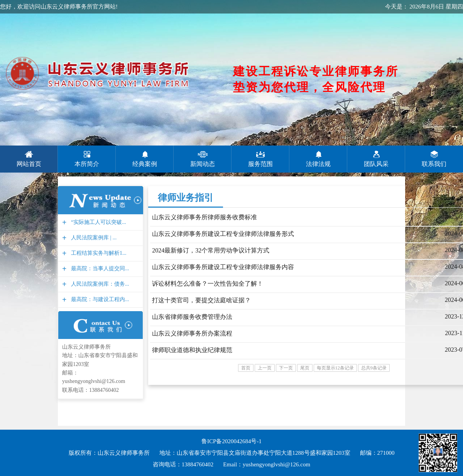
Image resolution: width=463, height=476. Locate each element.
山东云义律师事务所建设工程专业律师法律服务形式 (223, 234)
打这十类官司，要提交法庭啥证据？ (201, 300)
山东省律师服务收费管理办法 (192, 317)
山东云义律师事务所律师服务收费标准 (204, 217)
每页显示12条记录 (335, 368)
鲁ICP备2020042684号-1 (231, 441)
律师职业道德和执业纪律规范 (192, 350)
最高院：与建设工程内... (99, 299)
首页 (246, 368)
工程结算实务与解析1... (98, 253)
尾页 (305, 368)
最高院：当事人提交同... (99, 268)
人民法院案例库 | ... (93, 238)
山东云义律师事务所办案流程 (192, 333)
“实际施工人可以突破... (98, 222)
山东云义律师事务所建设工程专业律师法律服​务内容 (223, 267)
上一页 (265, 368)
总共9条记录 (374, 368)
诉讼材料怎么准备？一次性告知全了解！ (208, 284)
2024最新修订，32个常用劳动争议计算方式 (211, 250)
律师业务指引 (186, 198)
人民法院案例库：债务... (99, 284)
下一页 (286, 368)
